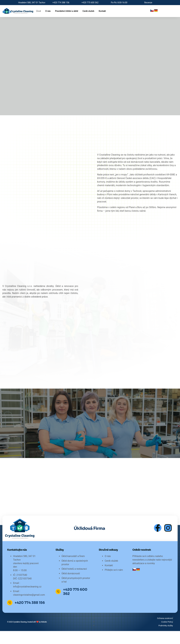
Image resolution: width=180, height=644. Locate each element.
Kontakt (107, 11)
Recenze (148, 3)
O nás (49, 11)
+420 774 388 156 (30, 616)
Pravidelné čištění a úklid (69, 11)
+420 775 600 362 (76, 605)
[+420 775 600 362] (59, 605)
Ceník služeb (92, 11)
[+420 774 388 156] (10, 616)
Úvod (39, 11)
